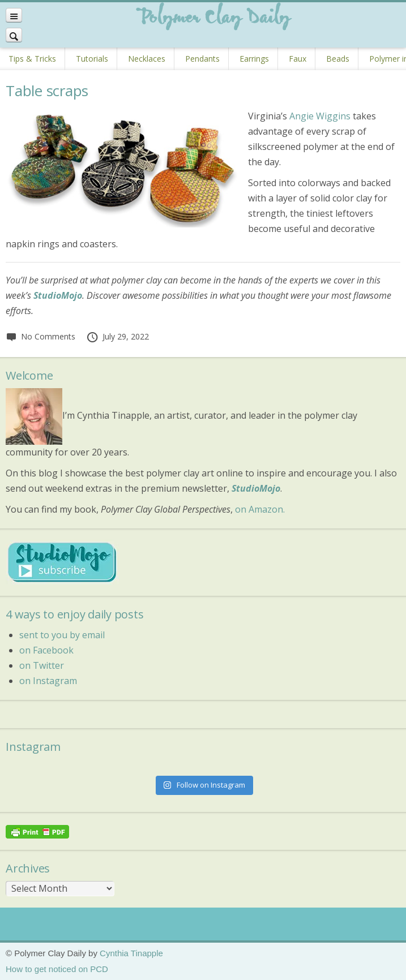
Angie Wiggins (320, 116)
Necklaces (147, 59)
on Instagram (48, 681)
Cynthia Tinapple (131, 953)
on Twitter (42, 665)
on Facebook (46, 650)
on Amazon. (260, 509)
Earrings (254, 59)
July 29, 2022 (117, 336)
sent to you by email (62, 635)
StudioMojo (256, 488)
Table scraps (47, 91)
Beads (338, 59)
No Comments (40, 336)
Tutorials (92, 59)
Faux (298, 59)
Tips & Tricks (32, 59)
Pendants (202, 59)
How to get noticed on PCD (57, 969)
